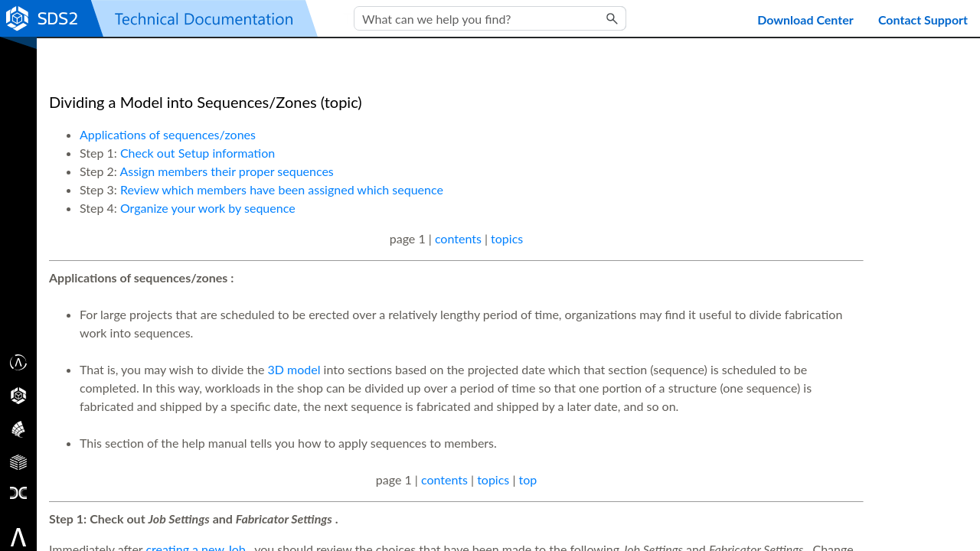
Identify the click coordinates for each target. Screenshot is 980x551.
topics (507, 238)
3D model (294, 369)
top (528, 479)
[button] (612, 18)
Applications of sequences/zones (168, 134)
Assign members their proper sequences (226, 171)
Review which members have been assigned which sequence (282, 189)
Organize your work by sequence (208, 208)
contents (458, 238)
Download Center (805, 20)
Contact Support (923, 20)
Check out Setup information (198, 153)
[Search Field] (490, 18)
